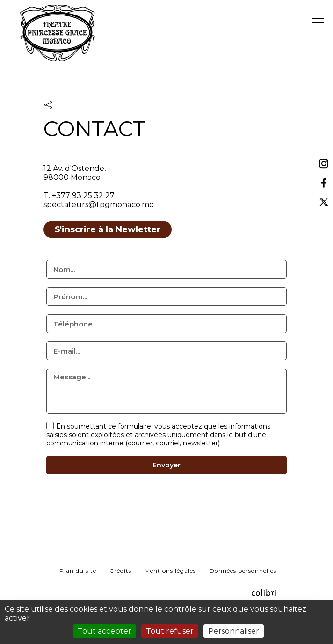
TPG (58, 49)
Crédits (120, 571)
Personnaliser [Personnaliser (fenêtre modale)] (234, 631)
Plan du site (78, 571)
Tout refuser (170, 631)
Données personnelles (243, 571)
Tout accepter (105, 631)
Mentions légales (170, 571)
